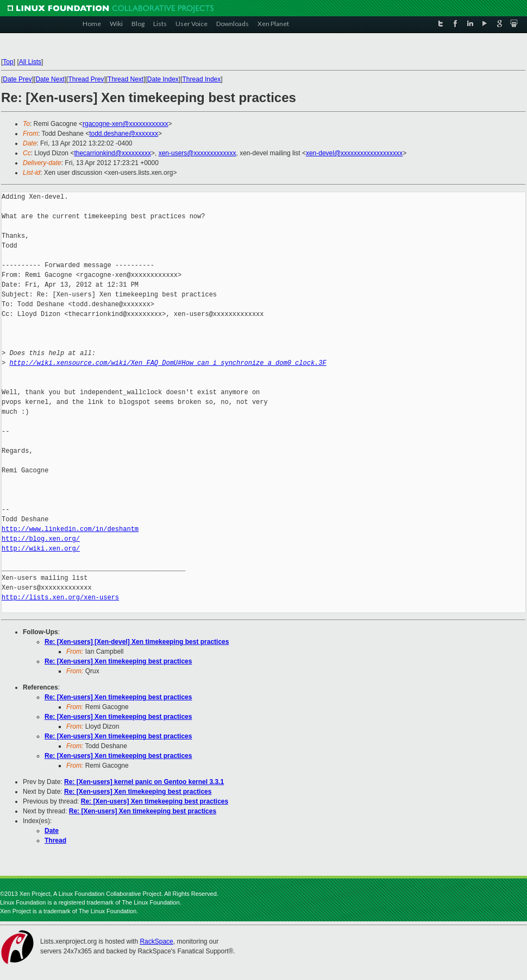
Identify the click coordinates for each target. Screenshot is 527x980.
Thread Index (202, 79)
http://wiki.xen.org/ (41, 549)
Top (8, 62)
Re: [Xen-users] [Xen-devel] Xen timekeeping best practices (137, 642)
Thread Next (126, 79)
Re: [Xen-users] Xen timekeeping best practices (118, 661)
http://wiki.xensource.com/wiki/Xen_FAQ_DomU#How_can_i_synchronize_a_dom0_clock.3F (168, 363)
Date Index (163, 79)
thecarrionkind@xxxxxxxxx (112, 153)
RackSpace (156, 941)
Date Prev (17, 79)
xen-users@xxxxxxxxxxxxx (197, 153)
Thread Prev (86, 79)
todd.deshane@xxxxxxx (124, 134)
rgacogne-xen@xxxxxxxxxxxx (126, 124)
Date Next (50, 79)
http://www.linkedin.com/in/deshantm (70, 529)
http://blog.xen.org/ (41, 539)
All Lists (30, 62)
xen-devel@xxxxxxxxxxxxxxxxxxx (354, 153)
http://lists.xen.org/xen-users (60, 598)
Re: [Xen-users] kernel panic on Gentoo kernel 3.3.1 (144, 782)
